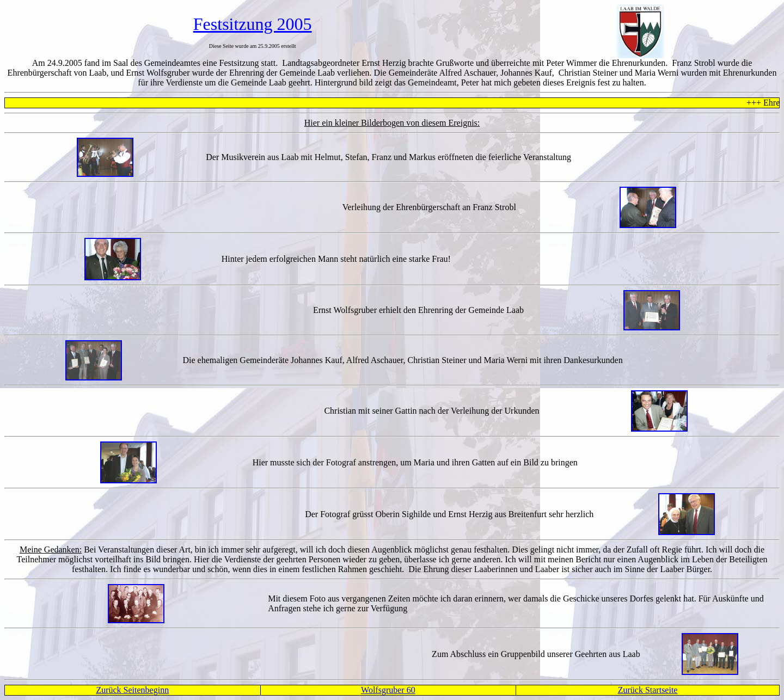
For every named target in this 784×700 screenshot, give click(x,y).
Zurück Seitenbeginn (132, 690)
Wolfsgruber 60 (388, 690)
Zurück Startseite (648, 690)
